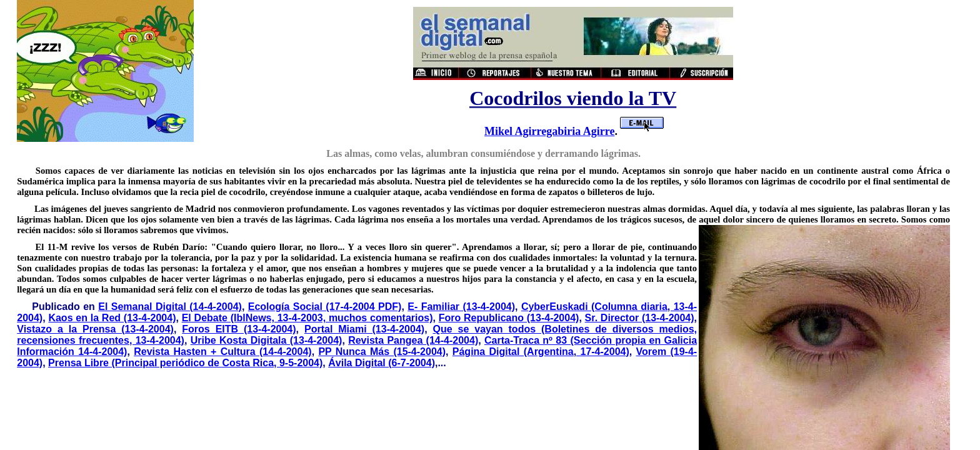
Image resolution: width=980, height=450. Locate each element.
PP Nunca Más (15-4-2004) (382, 352)
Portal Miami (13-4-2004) (364, 329)
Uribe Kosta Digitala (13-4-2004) (267, 340)
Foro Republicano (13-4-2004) (509, 318)
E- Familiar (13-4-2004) (461, 307)
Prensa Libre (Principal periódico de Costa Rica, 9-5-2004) (185, 363)
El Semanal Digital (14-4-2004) (170, 307)
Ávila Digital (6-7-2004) (382, 363)
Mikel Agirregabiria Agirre (549, 131)
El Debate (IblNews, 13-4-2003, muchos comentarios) (307, 318)
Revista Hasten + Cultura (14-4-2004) (222, 352)
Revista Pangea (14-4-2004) (413, 340)
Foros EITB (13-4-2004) (239, 329)
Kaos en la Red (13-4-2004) (112, 318)
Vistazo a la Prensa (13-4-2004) (95, 329)
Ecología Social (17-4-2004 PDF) (325, 307)
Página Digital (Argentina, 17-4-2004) (541, 352)
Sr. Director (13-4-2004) (640, 318)
